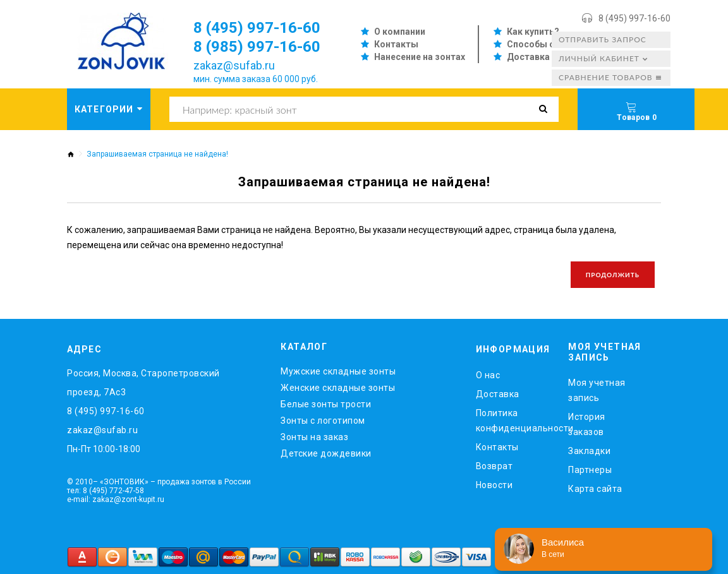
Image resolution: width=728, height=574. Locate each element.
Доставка (528, 57)
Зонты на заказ (314, 437)
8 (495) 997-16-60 (634, 18)
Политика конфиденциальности (513, 421)
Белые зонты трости (326, 404)
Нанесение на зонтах (420, 57)
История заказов (587, 424)
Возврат (494, 466)
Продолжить (613, 275)
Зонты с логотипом (323, 421)
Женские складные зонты (338, 388)
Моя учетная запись (597, 390)
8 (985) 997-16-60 (257, 47)
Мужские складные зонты (338, 371)
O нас (488, 375)
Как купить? (533, 32)
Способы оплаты (545, 44)
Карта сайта (595, 489)
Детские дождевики (326, 453)
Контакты (396, 44)
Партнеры (590, 470)
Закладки (589, 451)
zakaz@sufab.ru (234, 65)
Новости (494, 485)
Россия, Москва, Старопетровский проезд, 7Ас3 (143, 383)
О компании (400, 32)
